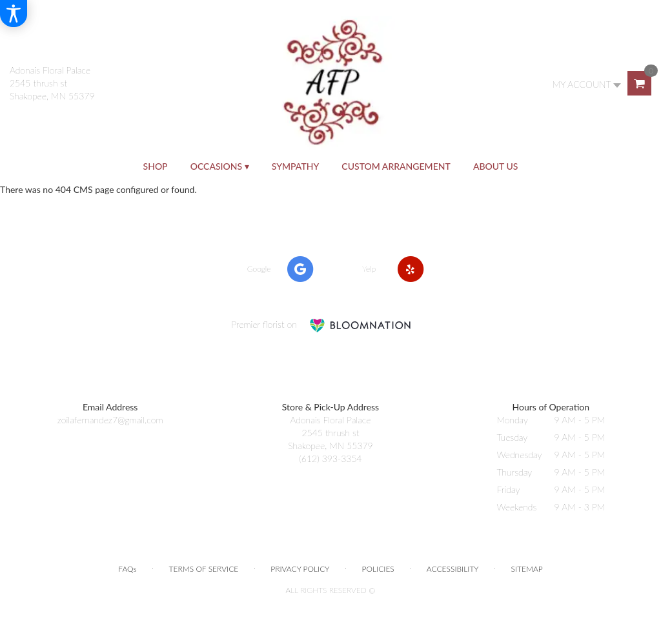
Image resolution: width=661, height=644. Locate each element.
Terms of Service (204, 569)
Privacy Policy (300, 569)
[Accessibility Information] (14, 14)
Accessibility (453, 569)
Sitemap (527, 569)
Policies (378, 569)
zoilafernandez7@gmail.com (110, 420)
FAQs (127, 569)
